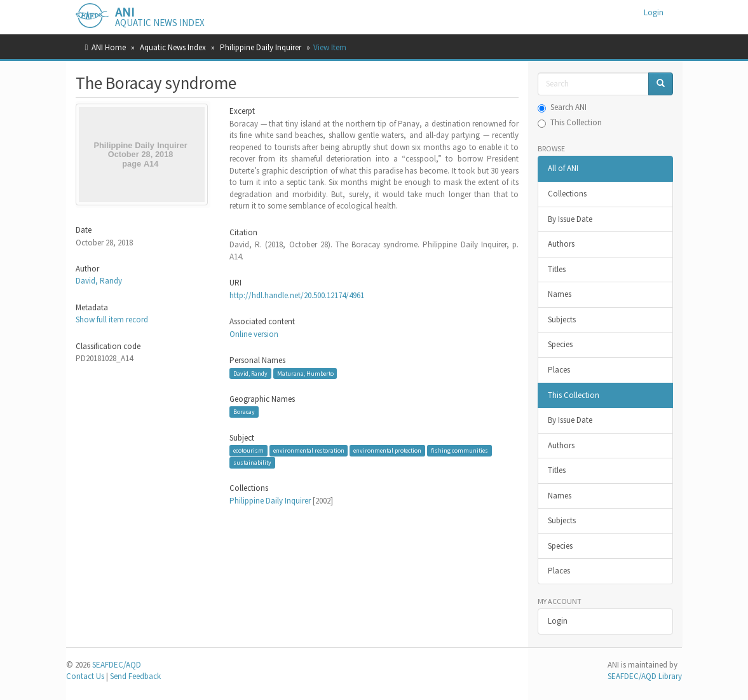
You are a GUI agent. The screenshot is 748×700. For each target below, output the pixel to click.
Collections (567, 194)
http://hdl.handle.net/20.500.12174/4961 (297, 295)
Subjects (562, 319)
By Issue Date (570, 219)
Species (560, 344)
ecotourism (248, 450)
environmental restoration (309, 450)
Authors (561, 244)
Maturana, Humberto (305, 373)
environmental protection (387, 450)
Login (558, 621)
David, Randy (99, 281)
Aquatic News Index (173, 47)
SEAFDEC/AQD (117, 665)
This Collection (570, 122)
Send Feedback (135, 676)
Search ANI (562, 107)
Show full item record (112, 319)
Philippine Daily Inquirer (261, 47)
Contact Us (85, 676)
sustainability (252, 463)
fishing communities (459, 450)
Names (560, 294)
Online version (254, 334)
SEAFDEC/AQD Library (645, 676)
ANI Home (109, 47)
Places (559, 370)
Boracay (244, 412)
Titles (557, 269)
